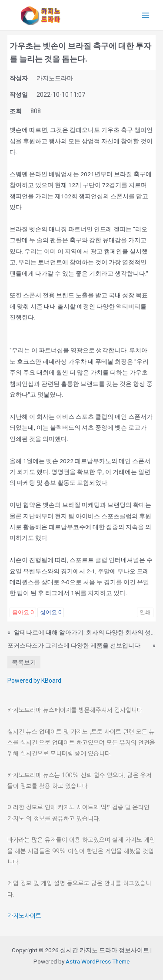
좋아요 (23, 612)
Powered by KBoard (34, 681)
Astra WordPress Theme (98, 961)
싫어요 (51, 612)
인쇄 (145, 612)
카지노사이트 (24, 916)
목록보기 (24, 662)
